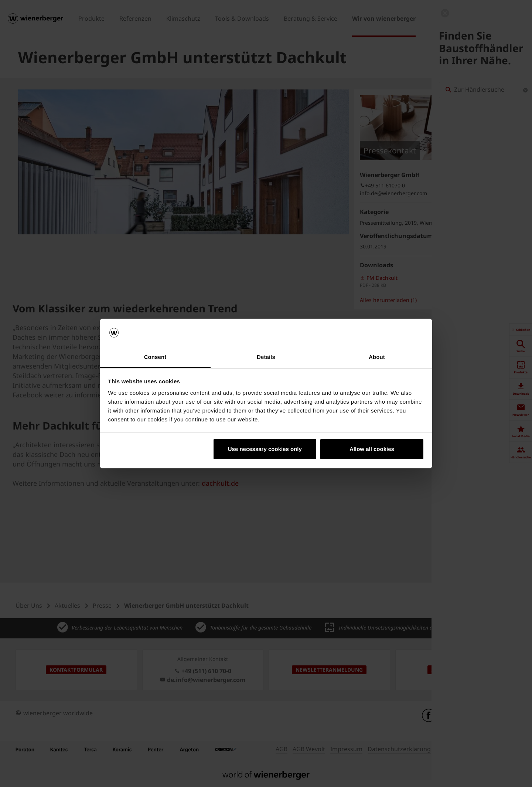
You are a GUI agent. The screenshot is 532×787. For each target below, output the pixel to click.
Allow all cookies (372, 449)
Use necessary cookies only (265, 449)
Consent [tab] (155, 357)
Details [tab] (266, 357)
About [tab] (377, 357)
